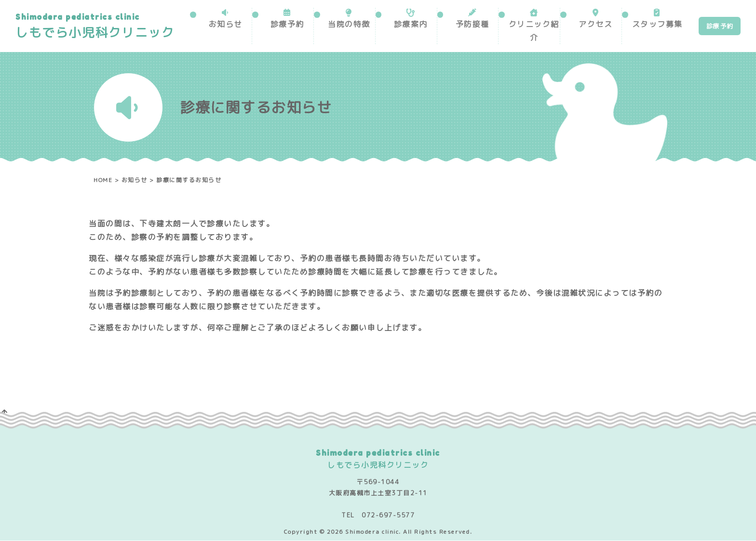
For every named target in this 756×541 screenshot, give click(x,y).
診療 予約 (720, 26)
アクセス (595, 24)
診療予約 (287, 24)
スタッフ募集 (657, 24)
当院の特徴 (349, 24)
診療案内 (411, 24)
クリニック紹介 (534, 31)
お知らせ (226, 24)
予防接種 (472, 24)
